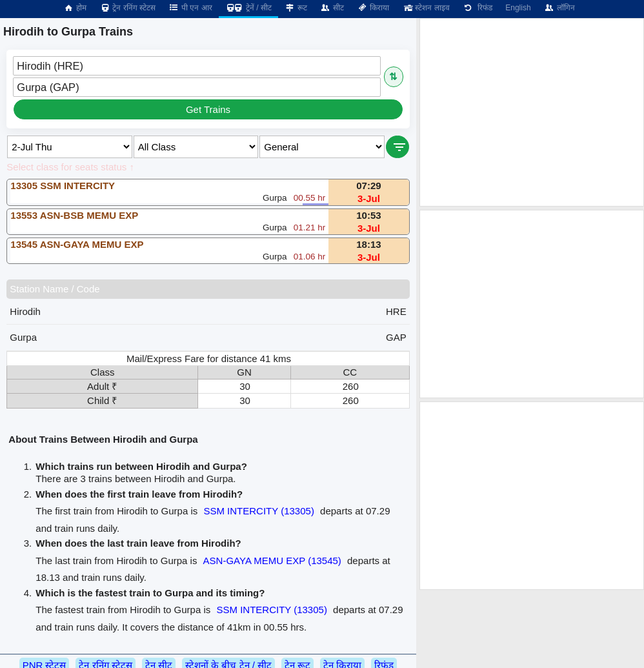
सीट (332, 8)
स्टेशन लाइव (426, 8)
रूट (296, 8)
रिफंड (478, 8)
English (518, 8)
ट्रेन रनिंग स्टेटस (127, 8)
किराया (373, 8)
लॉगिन (559, 8)
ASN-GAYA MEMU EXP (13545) (272, 561)
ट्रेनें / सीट (248, 8)
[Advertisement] (532, 112)
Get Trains (208, 109)
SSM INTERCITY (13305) (258, 511)
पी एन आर (190, 8)
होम (75, 8)
